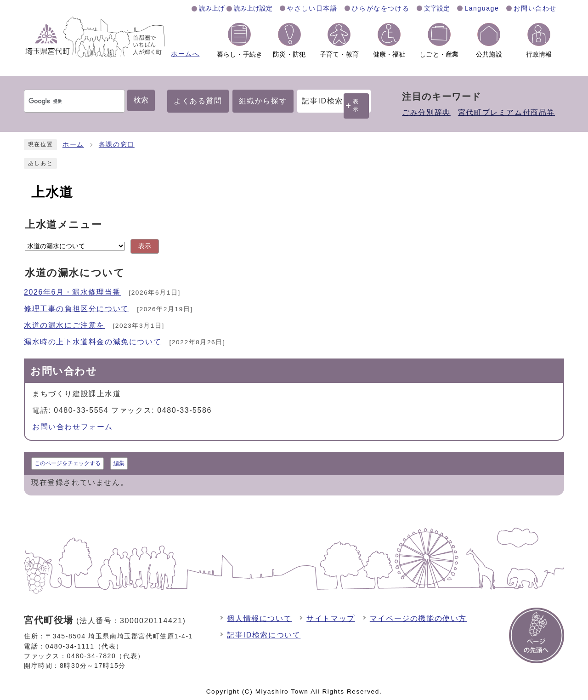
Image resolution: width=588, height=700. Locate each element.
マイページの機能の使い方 (418, 618)
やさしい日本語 (312, 8)
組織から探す (263, 101)
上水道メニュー (63, 225)
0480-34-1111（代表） (84, 646)
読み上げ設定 (253, 8)
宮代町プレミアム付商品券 (506, 112)
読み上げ (212, 8)
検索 (141, 100)
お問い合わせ (535, 8)
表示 (356, 105)
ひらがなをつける (381, 8)
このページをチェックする (68, 463)
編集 (119, 463)
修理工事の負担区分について (76, 309)
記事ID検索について (264, 635)
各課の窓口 (117, 145)
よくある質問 (198, 101)
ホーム (73, 145)
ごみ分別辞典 (426, 112)
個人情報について (259, 618)
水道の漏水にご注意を (64, 325)
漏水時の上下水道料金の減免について (93, 342)
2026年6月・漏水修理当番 (72, 292)
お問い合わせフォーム (73, 427)
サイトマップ (331, 618)
